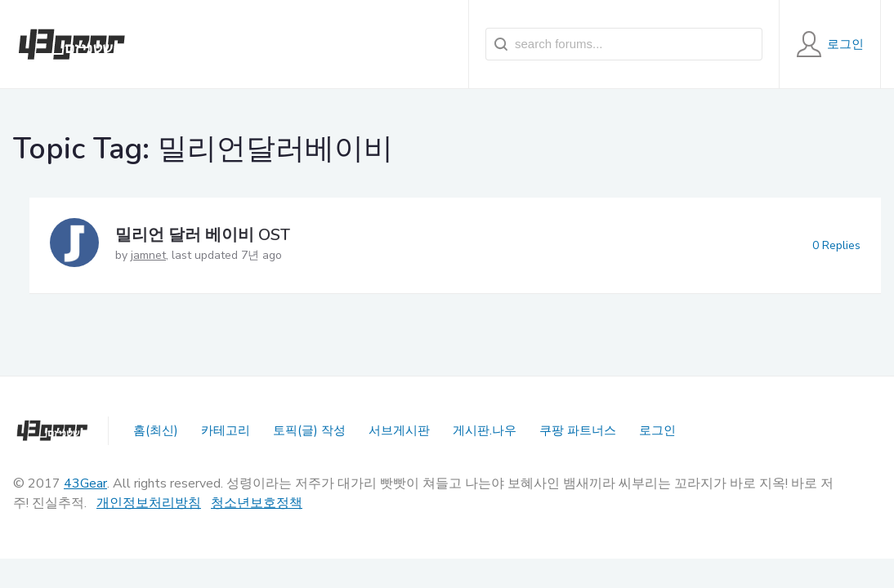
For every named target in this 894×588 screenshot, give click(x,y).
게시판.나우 (485, 430)
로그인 (657, 430)
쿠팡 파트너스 (578, 430)
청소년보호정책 (257, 503)
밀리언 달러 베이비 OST (203, 235)
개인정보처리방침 (149, 503)
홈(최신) (156, 430)
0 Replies (836, 245)
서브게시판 (399, 430)
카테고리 (226, 430)
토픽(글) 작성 (309, 430)
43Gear (85, 483)
